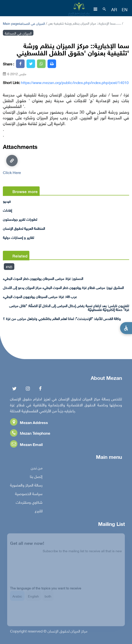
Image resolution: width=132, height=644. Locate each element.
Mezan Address (29, 423)
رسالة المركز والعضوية (26, 486)
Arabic (17, 599)
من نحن (37, 469)
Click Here (12, 165)
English (33, 599)
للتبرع (39, 512)
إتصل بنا (36, 477)
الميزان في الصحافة (32, 23)
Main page (11, 23)
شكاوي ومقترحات (29, 503)
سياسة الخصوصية (29, 495)
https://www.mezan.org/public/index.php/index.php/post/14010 (75, 82)
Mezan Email (26, 445)
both (48, 599)
